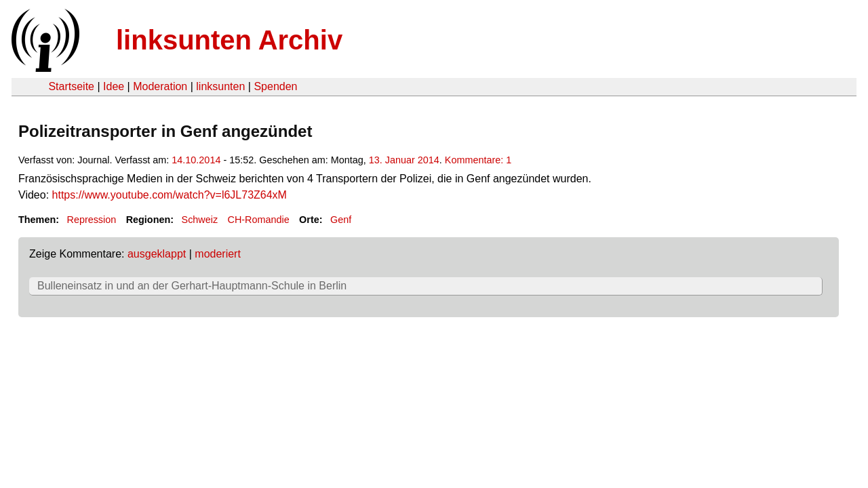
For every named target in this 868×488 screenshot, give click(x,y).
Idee (114, 86)
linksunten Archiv (229, 40)
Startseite (71, 86)
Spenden (275, 86)
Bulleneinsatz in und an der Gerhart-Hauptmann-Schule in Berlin (192, 286)
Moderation (160, 86)
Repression (91, 220)
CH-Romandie (259, 220)
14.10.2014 (196, 160)
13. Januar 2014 (404, 160)
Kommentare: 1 (478, 160)
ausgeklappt (157, 254)
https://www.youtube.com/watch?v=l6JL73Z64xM (170, 195)
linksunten (220, 86)
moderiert (218, 254)
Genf (341, 220)
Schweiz (200, 220)
